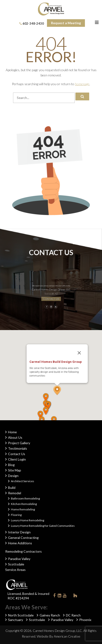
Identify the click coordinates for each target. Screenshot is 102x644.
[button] (57, 390)
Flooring (16, 515)
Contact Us (17, 454)
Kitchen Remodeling (24, 504)
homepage (82, 84)
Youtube (65, 596)
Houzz (75, 596)
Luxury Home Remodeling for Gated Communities (43, 526)
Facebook (54, 596)
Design (13, 476)
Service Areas (15, 570)
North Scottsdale (21, 615)
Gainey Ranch (50, 615)
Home (12, 432)
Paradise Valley (19, 559)
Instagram (70, 595)
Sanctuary (16, 620)
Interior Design (19, 532)
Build (12, 488)
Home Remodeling (23, 509)
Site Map (15, 470)
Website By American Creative (59, 636)
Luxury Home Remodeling (28, 520)
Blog (11, 465)
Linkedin (60, 596)
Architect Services (23, 481)
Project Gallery (19, 443)
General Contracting (23, 538)
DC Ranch (73, 615)
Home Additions (20, 543)
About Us (15, 437)
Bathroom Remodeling (25, 498)
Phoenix (85, 620)
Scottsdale (16, 564)
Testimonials (18, 448)
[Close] (79, 353)
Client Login (17, 459)
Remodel (15, 493)
